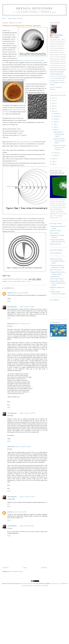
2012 (54, 106)
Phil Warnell (11, 447)
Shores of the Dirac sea (56, 270)
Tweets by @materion (56, 253)
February (56, 153)
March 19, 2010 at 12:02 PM (23, 447)
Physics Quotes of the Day (15, 18)
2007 (54, 164)
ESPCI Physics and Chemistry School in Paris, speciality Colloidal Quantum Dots (58, 72)
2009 (54, 159)
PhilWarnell (11, 324)
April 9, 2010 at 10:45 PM (27, 526)
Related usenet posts (55, 244)
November (57, 116)
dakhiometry (17, 281)
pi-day (28, 281)
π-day (9, 30)
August (56, 122)
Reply (9, 301)
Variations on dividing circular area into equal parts (59, 147)
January (56, 155)
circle (10, 281)
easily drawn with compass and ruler (23, 142)
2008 (54, 161)
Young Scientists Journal (57, 279)
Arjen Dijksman (12, 307)
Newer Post (5, 568)
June (55, 124)
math (24, 281)
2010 (54, 111)
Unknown (10, 293)
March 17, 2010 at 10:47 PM (27, 413)
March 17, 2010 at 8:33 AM (22, 324)
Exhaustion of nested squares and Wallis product (59, 141)
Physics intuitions (34, 8)
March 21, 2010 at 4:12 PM (27, 497)
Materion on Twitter (55, 231)
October (56, 119)
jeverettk (10, 512)
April (55, 127)
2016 (54, 101)
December (56, 114)
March (55, 130)
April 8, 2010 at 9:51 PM (20, 512)
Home (4, 18)
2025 (54, 98)
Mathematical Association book (18, 69)
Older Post (44, 568)
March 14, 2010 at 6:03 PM (21, 293)
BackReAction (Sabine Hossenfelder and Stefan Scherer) (57, 261)
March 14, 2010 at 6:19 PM (27, 307)
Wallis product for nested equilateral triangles (59, 134)
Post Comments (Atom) (16, 571)
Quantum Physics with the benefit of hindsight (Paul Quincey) (58, 283)
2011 (54, 109)
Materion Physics (55, 233)
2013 (54, 103)
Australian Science (55, 276)
